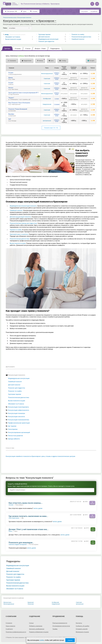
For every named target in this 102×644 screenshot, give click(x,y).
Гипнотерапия (13, 429)
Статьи (31, 623)
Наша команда (10, 626)
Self (10, 119)
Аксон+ (11, 88)
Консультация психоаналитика (18, 420)
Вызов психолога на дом (13, 39)
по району (94, 11)
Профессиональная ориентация (19, 423)
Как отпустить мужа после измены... (26, 503)
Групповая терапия (44, 34)
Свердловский (47, 104)
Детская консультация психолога (20, 217)
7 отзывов (57, 104)
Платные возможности (60, 623)
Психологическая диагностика (81, 37)
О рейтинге (9, 629)
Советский (47, 79)
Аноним (11, 505)
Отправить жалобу (82, 629)
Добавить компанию (36, 626)
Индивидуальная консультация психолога (23, 206)
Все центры (11, 11)
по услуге (85, 11)
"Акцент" (11, 98)
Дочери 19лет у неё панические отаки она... (29, 529)
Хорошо (70, 640)
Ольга (10, 531)
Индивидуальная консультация (48, 39)
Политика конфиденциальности (16, 632)
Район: (5, 28)
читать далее (38, 508)
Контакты (79, 623)
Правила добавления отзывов (39, 632)
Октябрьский (47, 99)
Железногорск (7, 602)
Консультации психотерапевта (18, 407)
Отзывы (34, 11)
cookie (42, 640)
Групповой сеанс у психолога (19, 234)
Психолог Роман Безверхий (18, 109)
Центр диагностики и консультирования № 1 (24, 93)
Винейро (11, 114)
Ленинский (31, 604)
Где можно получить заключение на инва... (28, 516)
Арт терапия (12, 426)
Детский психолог (44, 37)
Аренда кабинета (14, 439)
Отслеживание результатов (61, 626)
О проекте (9, 623)
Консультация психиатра (16, 413)
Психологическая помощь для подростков (23, 223)
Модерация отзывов (82, 632)
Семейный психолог (78, 39)
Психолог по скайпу (78, 34)
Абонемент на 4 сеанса (13, 37)
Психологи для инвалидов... (21, 543)
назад (15, 35)
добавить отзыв (57, 74)
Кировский (31, 602)
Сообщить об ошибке (82, 626)
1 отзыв (57, 99)
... (9, 372)
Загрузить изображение (37, 629)
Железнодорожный (47, 74)
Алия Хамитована (14, 518)
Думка (11, 78)
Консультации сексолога (16, 417)
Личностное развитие (15, 436)
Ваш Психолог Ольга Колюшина (19, 103)
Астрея (11, 73)
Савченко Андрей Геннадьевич (18, 544)
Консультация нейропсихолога (18, 410)
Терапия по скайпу (16, 230)
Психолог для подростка (46, 41)
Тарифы (55, 629)
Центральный (47, 121)
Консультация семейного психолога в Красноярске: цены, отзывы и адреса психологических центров (41, 456)
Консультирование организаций (19, 432)
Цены (24, 11)
